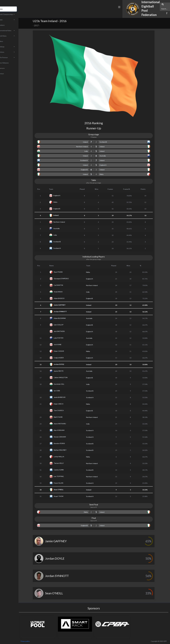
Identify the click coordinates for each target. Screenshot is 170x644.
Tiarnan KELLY (64, 463)
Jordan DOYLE (64, 364)
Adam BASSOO (64, 298)
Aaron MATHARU (65, 424)
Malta (107, 174)
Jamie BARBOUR (65, 397)
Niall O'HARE (63, 417)
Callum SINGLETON (66, 377)
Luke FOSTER (64, 338)
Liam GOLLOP (64, 325)
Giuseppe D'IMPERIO (66, 279)
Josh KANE (63, 344)
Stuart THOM (64, 496)
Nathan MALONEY (65, 450)
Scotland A (89, 160)
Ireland (90, 142)
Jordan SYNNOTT (65, 312)
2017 (41, 25)
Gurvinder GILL (64, 384)
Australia (108, 156)
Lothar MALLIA (64, 457)
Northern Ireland (87, 147)
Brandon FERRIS (64, 443)
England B (89, 170)
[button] (111, 11)
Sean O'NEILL (64, 490)
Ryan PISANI (63, 272)
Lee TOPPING (64, 476)
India (91, 151)
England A (108, 165)
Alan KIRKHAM (64, 430)
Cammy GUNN (64, 470)
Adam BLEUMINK (65, 318)
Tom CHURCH (64, 410)
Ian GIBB (62, 391)
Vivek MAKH (63, 292)
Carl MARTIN (64, 285)
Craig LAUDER (64, 358)
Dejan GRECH (64, 404)
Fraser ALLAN (64, 483)
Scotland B (108, 142)
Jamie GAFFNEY (65, 305)
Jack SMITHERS (64, 331)
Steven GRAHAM (65, 437)
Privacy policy (35, 641)
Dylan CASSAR (64, 351)
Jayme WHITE (64, 371)
